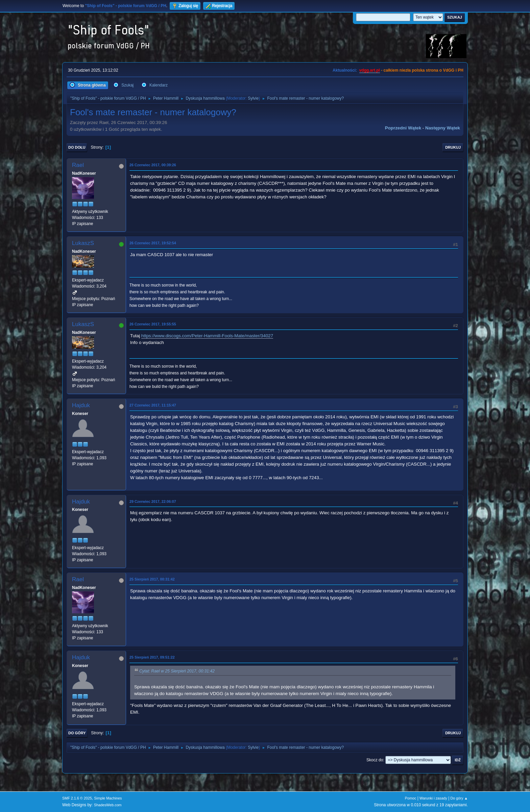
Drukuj (453, 147)
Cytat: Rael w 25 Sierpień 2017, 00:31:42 (177, 671)
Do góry (77, 733)
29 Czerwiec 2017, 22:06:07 (153, 501)
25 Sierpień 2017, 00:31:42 (152, 579)
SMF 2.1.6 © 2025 (77, 798)
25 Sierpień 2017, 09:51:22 (152, 657)
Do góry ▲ (459, 798)
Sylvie (253, 98)
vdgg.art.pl (370, 70)
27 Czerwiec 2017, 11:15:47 (153, 405)
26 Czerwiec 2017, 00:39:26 (153, 165)
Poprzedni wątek (403, 128)
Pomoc (411, 798)
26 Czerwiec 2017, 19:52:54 (153, 243)
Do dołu (77, 147)
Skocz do (375, 760)
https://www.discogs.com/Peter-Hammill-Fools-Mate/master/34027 (207, 336)
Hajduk (81, 405)
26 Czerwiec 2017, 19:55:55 (153, 324)
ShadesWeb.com (108, 805)
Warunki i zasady (433, 798)
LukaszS (83, 243)
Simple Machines (108, 798)
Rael (78, 165)
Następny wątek (443, 128)
